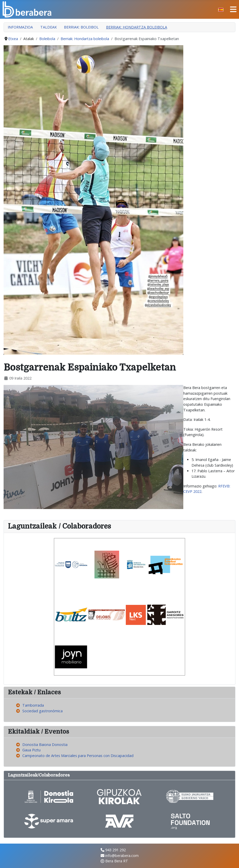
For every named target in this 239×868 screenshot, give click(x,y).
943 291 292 (116, 850)
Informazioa (20, 27)
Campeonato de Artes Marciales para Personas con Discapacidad (78, 756)
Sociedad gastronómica (42, 711)
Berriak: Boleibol (81, 27)
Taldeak (49, 27)
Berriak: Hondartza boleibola (137, 27)
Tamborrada (33, 705)
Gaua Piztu (31, 750)
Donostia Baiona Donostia (45, 745)
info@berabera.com (122, 856)
